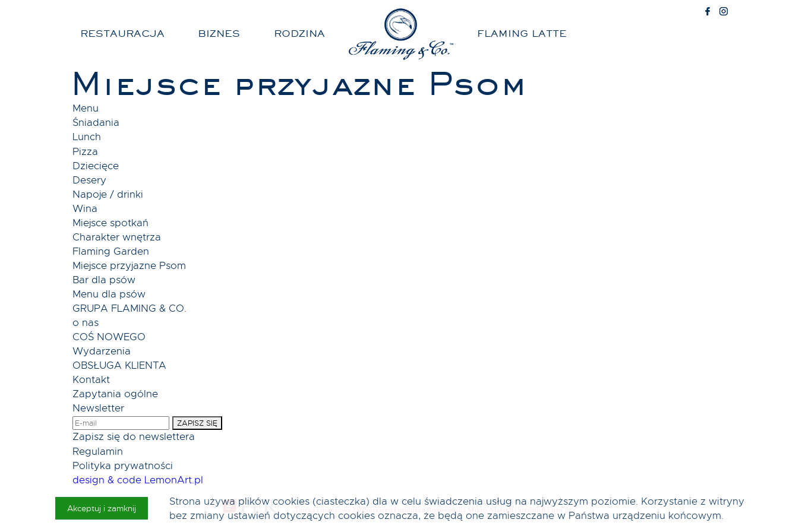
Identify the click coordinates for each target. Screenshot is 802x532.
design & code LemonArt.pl (138, 480)
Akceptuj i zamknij (102, 508)
